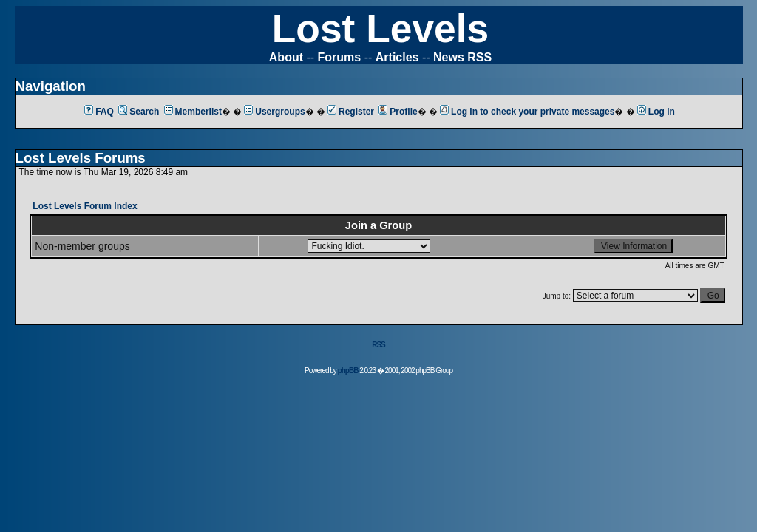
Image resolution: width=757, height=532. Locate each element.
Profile (398, 112)
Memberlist (193, 112)
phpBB (348, 371)
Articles (397, 57)
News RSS (462, 57)
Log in (656, 112)
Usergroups (274, 112)
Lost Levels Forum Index (85, 206)
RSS (378, 345)
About (286, 57)
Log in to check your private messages (527, 112)
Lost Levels (380, 28)
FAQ (99, 112)
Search (139, 112)
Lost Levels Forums (81, 158)
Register (351, 112)
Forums (340, 57)
